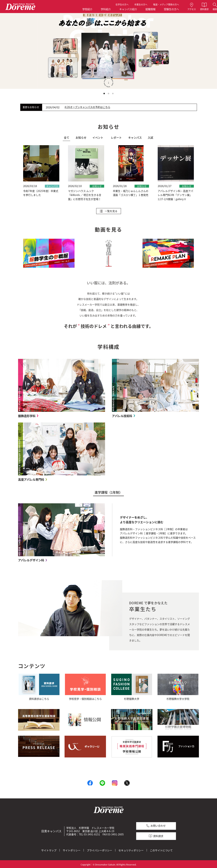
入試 (150, 138)
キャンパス (135, 138)
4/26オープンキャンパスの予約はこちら (87, 107)
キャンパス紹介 (128, 9)
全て (67, 138)
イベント (98, 138)
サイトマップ (49, 850)
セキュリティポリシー (131, 850)
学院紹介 (87, 9)
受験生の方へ (171, 9)
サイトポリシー (72, 850)
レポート (116, 138)
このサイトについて (161, 850)
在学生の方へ (122, 5)
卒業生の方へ (141, 5)
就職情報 (150, 9)
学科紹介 (106, 9)
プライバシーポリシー (99, 850)
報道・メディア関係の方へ (166, 5)
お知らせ (81, 138)
